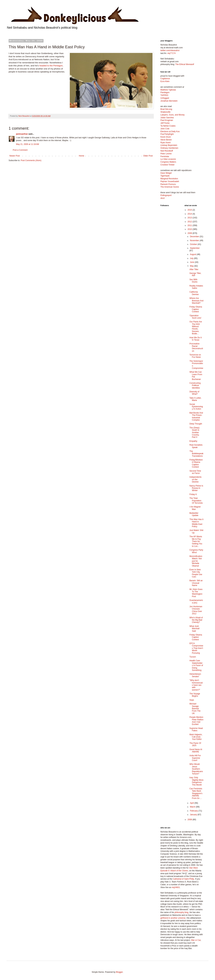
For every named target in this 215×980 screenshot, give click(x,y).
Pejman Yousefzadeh (170, 181)
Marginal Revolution (169, 179)
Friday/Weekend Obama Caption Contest (196, 463)
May (192, 266)
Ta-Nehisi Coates (168, 126)
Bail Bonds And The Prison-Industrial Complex (196, 416)
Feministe (165, 156)
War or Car (196, 940)
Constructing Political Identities (195, 385)
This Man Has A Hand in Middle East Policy (196, 523)
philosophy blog (181, 912)
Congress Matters (168, 162)
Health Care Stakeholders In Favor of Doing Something (196, 665)
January (194, 815)
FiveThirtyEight (167, 134)
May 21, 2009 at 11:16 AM (27, 144)
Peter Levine (166, 154)
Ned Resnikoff (167, 151)
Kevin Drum (166, 137)
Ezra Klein (165, 81)
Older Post (148, 156)
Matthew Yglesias (168, 90)
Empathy (193, 441)
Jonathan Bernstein (169, 101)
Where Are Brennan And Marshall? (196, 301)
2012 (190, 222)
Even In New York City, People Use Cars (196, 573)
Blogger (119, 972)
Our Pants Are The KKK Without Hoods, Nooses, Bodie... (196, 328)
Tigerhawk (165, 176)
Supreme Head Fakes (196, 729)
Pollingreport (166, 195)
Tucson (193, 657)
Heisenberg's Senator (195, 675)
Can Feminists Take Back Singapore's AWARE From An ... (196, 793)
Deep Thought (196, 424)
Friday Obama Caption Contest (196, 309)
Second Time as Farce (195, 472)
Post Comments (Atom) (31, 160)
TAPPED (164, 95)
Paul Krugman (167, 120)
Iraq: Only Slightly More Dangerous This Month (196, 781)
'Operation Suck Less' (195, 317)
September (195, 248)
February (194, 811)
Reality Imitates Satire (196, 287)
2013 (190, 218)
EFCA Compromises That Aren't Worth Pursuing (196, 648)
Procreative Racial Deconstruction (196, 347)
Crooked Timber (167, 165)
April (192, 803)
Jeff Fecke (165, 123)
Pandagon (165, 92)
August (193, 254)
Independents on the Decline (195, 479)
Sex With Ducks (193, 281)
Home (82, 156)
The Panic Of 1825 (195, 744)
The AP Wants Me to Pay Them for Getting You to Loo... (196, 541)
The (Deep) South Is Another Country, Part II (194, 433)
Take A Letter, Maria (195, 399)
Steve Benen (166, 140)
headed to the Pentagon (51, 66)
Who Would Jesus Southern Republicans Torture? (196, 769)
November (195, 240)
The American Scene (170, 187)
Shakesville (165, 112)
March (193, 807)
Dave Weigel (166, 173)
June (192, 262)
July (192, 258)
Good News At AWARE (196, 751)
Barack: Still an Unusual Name (196, 583)
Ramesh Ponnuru (168, 184)
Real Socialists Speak (196, 446)
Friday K (193, 494)
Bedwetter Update (194, 514)
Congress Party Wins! (196, 551)
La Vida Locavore (168, 159)
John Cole (165, 129)
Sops (192, 700)
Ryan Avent (165, 143)
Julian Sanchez (167, 118)
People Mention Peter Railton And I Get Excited (196, 721)
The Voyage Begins (195, 695)
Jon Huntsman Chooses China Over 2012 (196, 610)
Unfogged (165, 98)
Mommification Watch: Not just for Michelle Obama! (196, 561)
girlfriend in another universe (173, 918)
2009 (190, 233)
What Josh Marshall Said (194, 629)
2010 (190, 229)
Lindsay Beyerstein (169, 145)
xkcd (162, 198)
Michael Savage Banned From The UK (195, 709)
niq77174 (171, 53)
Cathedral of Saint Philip (183, 879)
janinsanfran (22, 134)
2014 (190, 214)
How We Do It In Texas (195, 339)
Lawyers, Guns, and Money (172, 115)
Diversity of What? (194, 393)
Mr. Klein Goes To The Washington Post (196, 593)
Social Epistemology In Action (196, 407)
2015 (190, 210)
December (195, 237)
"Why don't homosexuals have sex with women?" (196, 685)
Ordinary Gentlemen (169, 148)
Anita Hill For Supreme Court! (195, 758)
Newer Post (15, 156)
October (194, 244)
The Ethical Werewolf (185, 64)
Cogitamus (165, 79)
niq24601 (176, 887)
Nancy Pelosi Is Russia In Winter (196, 488)
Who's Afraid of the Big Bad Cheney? (196, 620)
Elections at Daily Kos (170, 131)
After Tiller (194, 269)
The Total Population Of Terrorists (196, 501)
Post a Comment (20, 150)
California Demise (194, 293)
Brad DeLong (166, 109)
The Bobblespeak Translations (196, 454)
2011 (190, 225)
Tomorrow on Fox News (195, 356)
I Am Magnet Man (195, 508)
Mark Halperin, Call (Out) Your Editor (196, 737)
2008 (190, 820)
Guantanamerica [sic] (196, 601)
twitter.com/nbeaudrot (170, 50)
